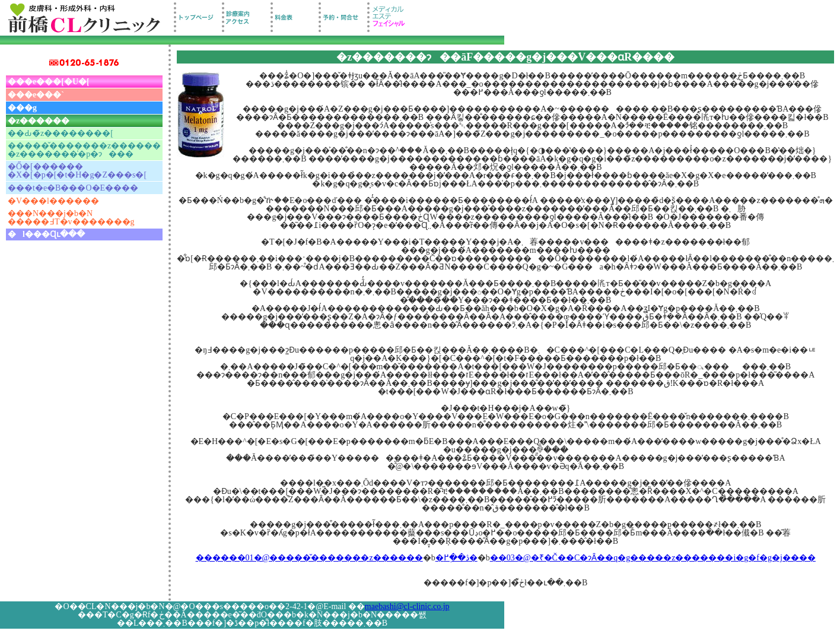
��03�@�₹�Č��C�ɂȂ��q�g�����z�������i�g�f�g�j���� (653, 558)
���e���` (36, 95)
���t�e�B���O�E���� (73, 188)
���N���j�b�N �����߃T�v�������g (71, 218)
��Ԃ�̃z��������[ (61, 133)
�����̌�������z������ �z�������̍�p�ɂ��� (84, 150)
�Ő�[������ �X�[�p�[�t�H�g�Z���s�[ (77, 171)
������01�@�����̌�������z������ (309, 558)
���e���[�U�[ (49, 82)
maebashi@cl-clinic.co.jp (407, 606)
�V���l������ (53, 201)
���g (22, 108)
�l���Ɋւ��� (46, 234)
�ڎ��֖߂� (456, 558)
